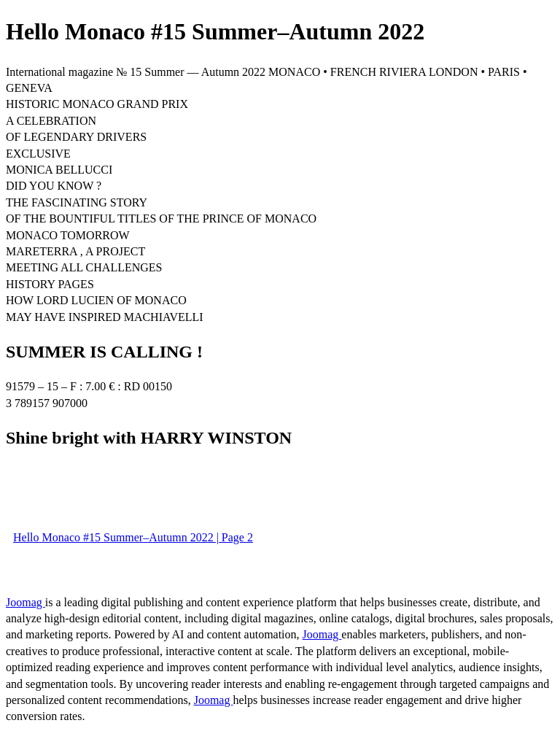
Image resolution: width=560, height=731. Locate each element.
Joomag (26, 602)
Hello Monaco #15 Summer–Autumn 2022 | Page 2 (133, 537)
